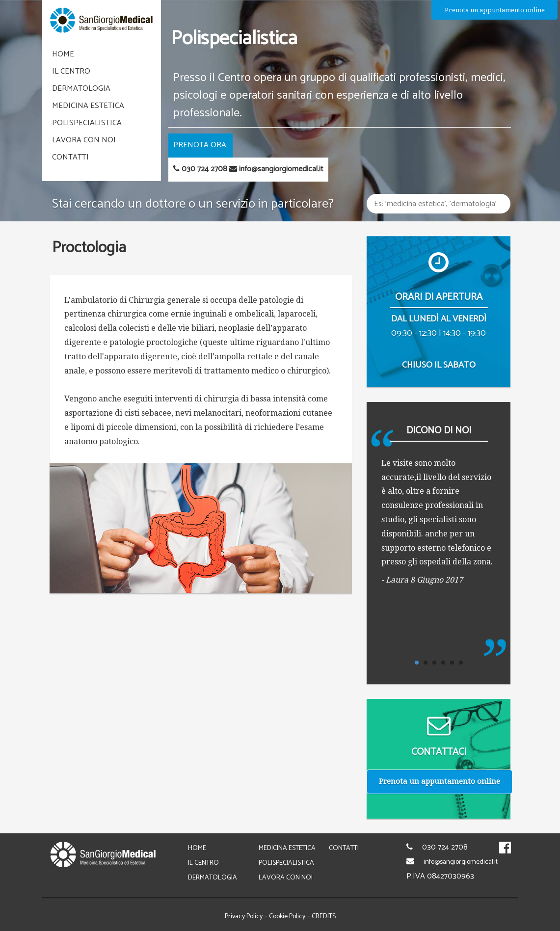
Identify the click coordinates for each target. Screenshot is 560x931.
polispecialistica (87, 123)
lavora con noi (84, 140)
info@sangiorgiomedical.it (461, 862)
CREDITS (324, 917)
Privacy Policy (244, 917)
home (63, 54)
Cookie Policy (287, 917)
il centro (71, 71)
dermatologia (81, 89)
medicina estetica (88, 106)
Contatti (70, 157)
